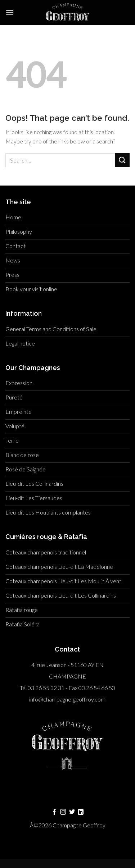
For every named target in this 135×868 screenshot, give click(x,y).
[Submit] (122, 160)
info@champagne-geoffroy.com (67, 699)
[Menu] (10, 12)
